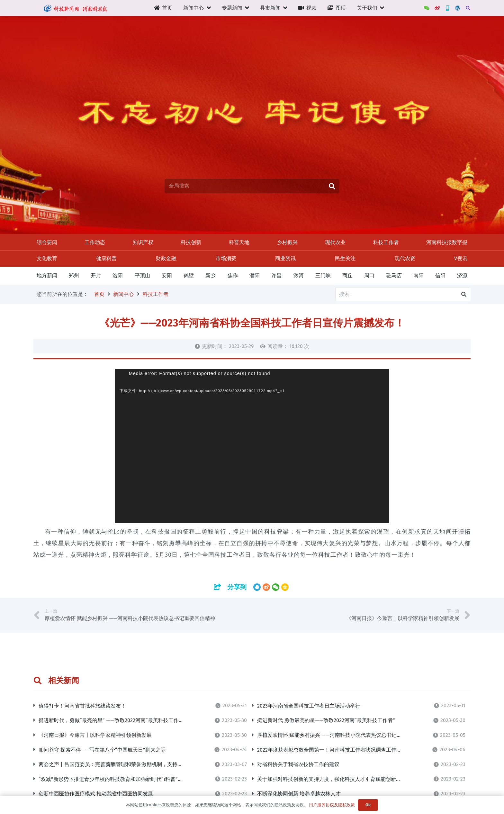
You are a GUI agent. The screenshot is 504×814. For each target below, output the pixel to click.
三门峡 (323, 275)
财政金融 (166, 258)
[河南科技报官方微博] (437, 8)
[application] (252, 446)
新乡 (211, 275)
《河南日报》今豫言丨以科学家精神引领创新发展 (95, 735)
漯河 (299, 275)
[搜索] (468, 8)
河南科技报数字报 (447, 242)
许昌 (276, 275)
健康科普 (106, 258)
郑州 (74, 275)
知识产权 (143, 242)
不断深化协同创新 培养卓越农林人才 (299, 794)
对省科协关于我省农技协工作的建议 (298, 764)
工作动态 (95, 242)
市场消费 (226, 258)
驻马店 (394, 275)
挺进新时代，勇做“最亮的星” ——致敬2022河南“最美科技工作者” (112, 720)
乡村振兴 (287, 242)
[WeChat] (427, 8)
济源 (462, 275)
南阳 (419, 275)
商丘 (347, 275)
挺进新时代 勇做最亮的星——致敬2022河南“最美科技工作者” (326, 720)
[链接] (75, 8)
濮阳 (255, 275)
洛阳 (118, 275)
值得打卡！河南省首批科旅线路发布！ (82, 706)
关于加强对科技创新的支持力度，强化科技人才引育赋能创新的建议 (334, 779)
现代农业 (335, 242)
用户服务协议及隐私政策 (332, 805)
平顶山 (142, 275)
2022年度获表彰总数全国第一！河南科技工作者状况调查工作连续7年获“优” (343, 750)
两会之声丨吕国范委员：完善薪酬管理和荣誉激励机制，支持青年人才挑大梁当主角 (134, 764)
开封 (96, 275)
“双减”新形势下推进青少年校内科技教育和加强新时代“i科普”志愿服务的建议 (126, 779)
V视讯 (461, 258)
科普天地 (239, 242)
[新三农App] (447, 8)
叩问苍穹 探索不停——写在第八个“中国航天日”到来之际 (102, 750)
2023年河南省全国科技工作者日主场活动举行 (309, 706)
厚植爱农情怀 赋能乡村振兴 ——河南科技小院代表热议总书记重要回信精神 (342, 735)
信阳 (440, 275)
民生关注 (345, 258)
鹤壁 (189, 275)
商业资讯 (285, 258)
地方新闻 (47, 275)
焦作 (233, 275)
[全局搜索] (252, 186)
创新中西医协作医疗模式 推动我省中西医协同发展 (96, 794)
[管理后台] (458, 8)
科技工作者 (386, 242)
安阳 (167, 275)
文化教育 (47, 258)
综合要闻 (47, 242)
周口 (369, 275)
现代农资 (405, 258)
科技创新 (191, 242)
